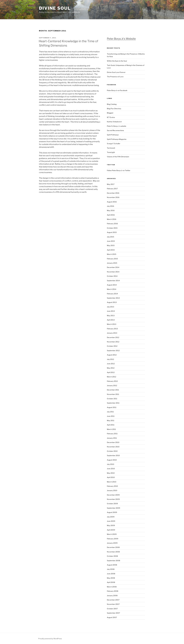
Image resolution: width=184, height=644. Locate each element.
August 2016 (112, 202)
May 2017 (111, 184)
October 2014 (112, 276)
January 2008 (112, 596)
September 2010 (113, 455)
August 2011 (112, 407)
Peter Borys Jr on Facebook (117, 90)
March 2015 (112, 254)
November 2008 (113, 552)
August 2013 (112, 302)
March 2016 (112, 219)
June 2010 (111, 469)
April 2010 (111, 477)
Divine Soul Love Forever (116, 72)
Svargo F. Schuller (114, 144)
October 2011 (112, 399)
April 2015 (111, 250)
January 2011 (112, 438)
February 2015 (112, 259)
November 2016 (113, 197)
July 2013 (110, 307)
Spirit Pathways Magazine (117, 139)
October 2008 (112, 556)
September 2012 (113, 350)
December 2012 (113, 337)
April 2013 (111, 320)
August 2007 (112, 617)
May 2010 (111, 473)
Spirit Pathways (113, 135)
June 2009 (111, 521)
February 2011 (112, 434)
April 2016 (111, 215)
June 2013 (111, 311)
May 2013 (111, 316)
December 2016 (113, 193)
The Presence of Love (115, 77)
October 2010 (112, 451)
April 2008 (111, 582)
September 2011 (113, 403)
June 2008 (111, 574)
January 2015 (112, 263)
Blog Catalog (112, 104)
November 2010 (113, 447)
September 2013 (113, 298)
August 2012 (112, 355)
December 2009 (113, 495)
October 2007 (112, 609)
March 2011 (111, 429)
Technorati (111, 148)
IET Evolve (111, 117)
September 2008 (113, 561)
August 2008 (112, 565)
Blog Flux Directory (114, 109)
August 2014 (112, 285)
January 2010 (112, 490)
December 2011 (113, 390)
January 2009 (112, 543)
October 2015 (112, 228)
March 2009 (112, 534)
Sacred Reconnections (115, 130)
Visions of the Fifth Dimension (118, 157)
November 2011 (113, 394)
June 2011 (111, 416)
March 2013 (112, 324)
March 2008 (112, 587)
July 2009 (111, 517)
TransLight (111, 152)
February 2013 (112, 329)
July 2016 (110, 206)
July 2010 (111, 464)
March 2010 (112, 482)
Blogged (110, 113)
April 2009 (111, 530)
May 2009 (111, 525)
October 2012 (112, 346)
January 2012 (112, 385)
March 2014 (112, 289)
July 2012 (110, 359)
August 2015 (112, 232)
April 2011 (111, 425)
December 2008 (113, 547)
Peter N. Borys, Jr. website (117, 126)
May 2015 (111, 245)
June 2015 (111, 241)
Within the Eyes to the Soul (117, 61)
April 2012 (111, 372)
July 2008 (111, 569)
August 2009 (112, 512)
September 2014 (113, 281)
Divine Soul (55, 8)
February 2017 (112, 189)
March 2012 (111, 377)
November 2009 (113, 499)
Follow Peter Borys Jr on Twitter (119, 170)
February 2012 (112, 381)
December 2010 (113, 442)
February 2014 (112, 294)
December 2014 (113, 267)
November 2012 (113, 342)
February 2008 (113, 591)
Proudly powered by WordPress (50, 639)
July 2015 (110, 237)
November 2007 (113, 604)
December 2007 (113, 600)
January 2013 (112, 333)
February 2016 (112, 224)
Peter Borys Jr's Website (121, 39)
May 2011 (111, 420)
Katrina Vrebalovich (114, 122)
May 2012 (111, 368)
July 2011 (110, 412)
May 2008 (111, 578)
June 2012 (111, 364)
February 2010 (112, 486)
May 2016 (111, 210)
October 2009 (112, 504)
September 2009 (113, 508)
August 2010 (112, 460)
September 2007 (113, 613)
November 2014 (113, 272)
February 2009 (113, 539)
